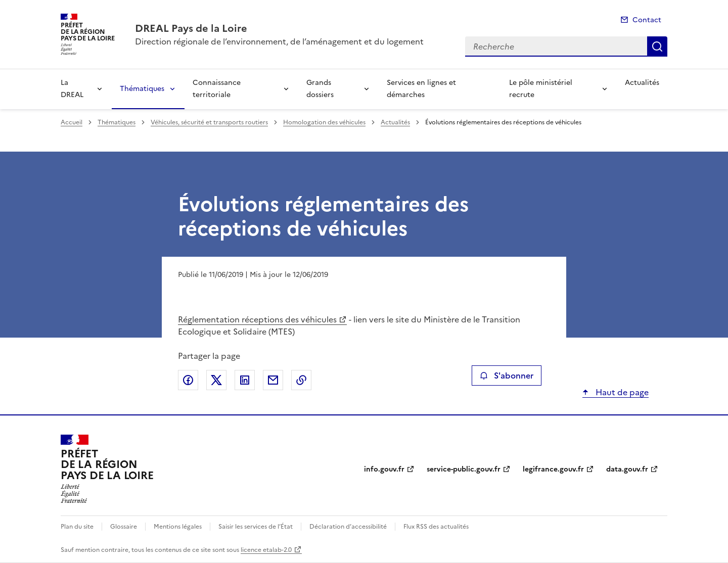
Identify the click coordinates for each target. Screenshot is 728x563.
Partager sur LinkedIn (245, 380)
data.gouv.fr (627, 469)
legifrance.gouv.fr (553, 469)
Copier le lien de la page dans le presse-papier (301, 380)
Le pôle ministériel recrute (541, 89)
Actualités (642, 83)
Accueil (72, 122)
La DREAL (72, 89)
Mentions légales (178, 527)
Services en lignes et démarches (421, 89)
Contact (647, 20)
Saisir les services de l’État (256, 527)
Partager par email (273, 380)
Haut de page (621, 392)
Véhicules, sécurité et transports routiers (209, 122)
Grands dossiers (320, 89)
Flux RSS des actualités (436, 527)
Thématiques (142, 89)
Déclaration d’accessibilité (348, 527)
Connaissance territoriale (217, 89)
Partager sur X (216, 380)
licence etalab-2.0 (266, 550)
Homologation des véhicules (324, 122)
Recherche (657, 46)
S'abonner (506, 376)
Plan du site (77, 527)
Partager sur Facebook (188, 380)
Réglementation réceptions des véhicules (257, 319)
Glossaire (124, 527)
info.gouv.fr (384, 469)
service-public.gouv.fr (464, 469)
